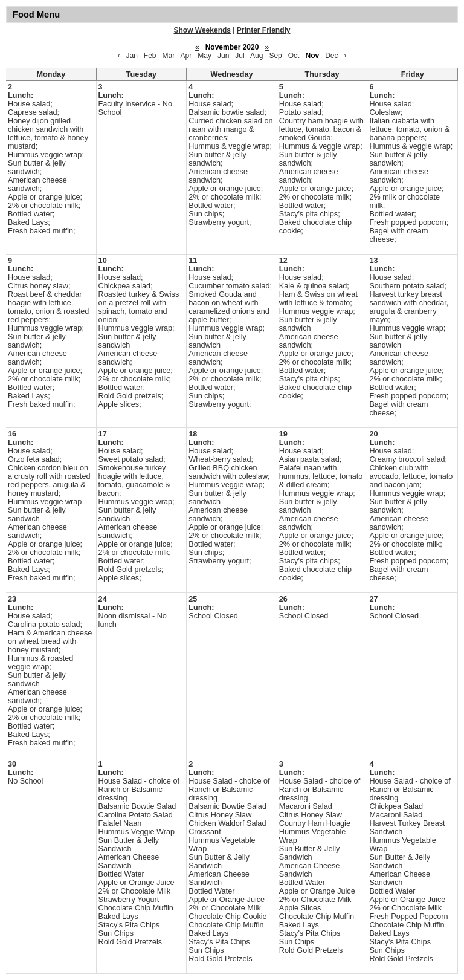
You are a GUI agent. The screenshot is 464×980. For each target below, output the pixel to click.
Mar (169, 56)
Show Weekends (202, 30)
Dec (331, 56)
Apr (186, 56)
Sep (275, 56)
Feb (150, 56)
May (205, 56)
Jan (131, 56)
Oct (294, 56)
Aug (256, 56)
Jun (223, 56)
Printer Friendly (264, 30)
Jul (240, 56)
